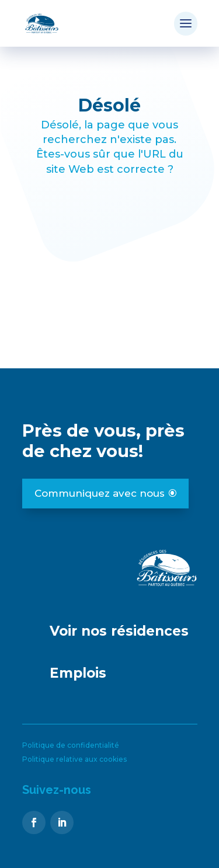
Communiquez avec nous (100, 493)
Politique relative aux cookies (74, 759)
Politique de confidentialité (71, 745)
